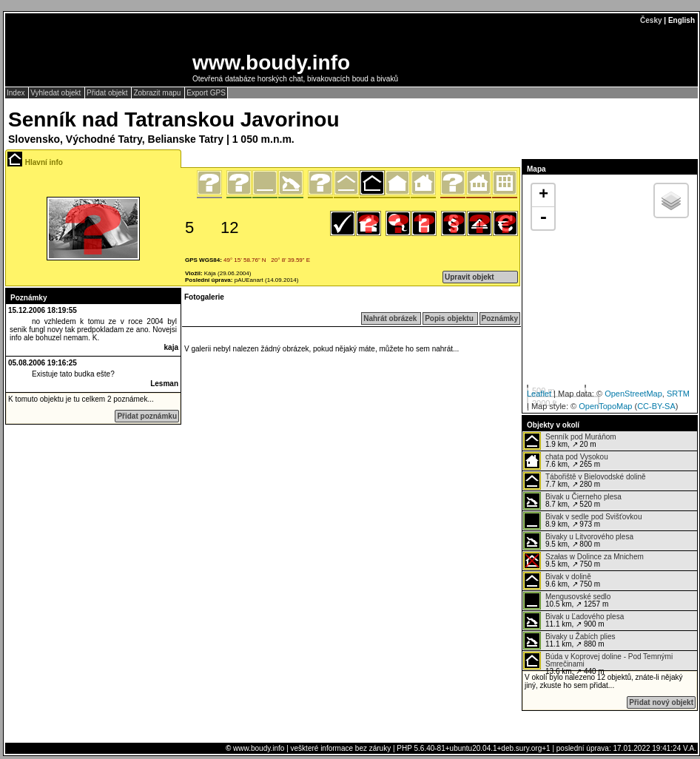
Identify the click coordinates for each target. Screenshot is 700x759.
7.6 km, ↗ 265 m (566, 461)
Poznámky (500, 318)
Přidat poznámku (147, 416)
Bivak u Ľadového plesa (585, 617)
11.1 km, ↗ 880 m (569, 641)
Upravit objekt (470, 277)
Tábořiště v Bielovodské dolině (596, 477)
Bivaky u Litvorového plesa (589, 537)
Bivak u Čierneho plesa (583, 497)
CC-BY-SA (656, 406)
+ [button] (543, 195)
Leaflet (539, 394)
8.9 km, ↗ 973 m (582, 521)
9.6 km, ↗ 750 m (562, 581)
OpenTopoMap (605, 406)
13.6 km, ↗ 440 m (598, 661)
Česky (651, 20)
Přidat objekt (108, 93)
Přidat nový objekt (661, 702)
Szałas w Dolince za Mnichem (595, 557)
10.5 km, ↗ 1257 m (567, 601)
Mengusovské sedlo (578, 597)
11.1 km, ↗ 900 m (573, 621)
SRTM (678, 394)
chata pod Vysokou (577, 457)
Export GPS (206, 93)
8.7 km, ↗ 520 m (572, 501)
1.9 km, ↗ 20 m (570, 441)
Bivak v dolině (568, 577)
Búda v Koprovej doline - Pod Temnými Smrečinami (609, 660)
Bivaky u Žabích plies (580, 637)
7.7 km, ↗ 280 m (585, 481)
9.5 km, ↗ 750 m (583, 561)
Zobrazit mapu (158, 93)
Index (17, 93)
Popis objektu (450, 318)
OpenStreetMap (633, 394)
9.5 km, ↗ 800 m (578, 541)
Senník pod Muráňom (581, 437)
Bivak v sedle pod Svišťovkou (593, 517)
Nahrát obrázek (391, 318)
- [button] (543, 218)
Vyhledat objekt (57, 93)
